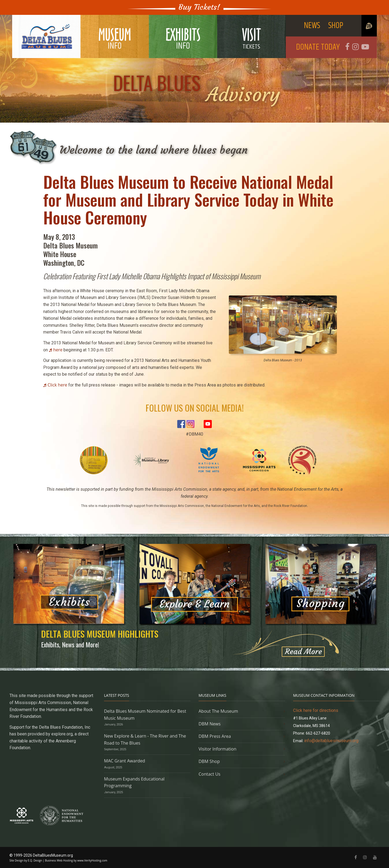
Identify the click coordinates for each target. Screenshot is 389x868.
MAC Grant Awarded (125, 761)
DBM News (210, 724)
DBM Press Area (215, 736)
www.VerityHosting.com (92, 860)
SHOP (336, 26)
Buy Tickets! (199, 7)
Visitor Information (217, 749)
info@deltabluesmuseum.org (331, 741)
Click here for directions (316, 710)
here (58, 350)
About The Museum (218, 711)
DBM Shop (209, 761)
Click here (57, 385)
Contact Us (209, 774)
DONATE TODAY (318, 47)
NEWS (312, 26)
